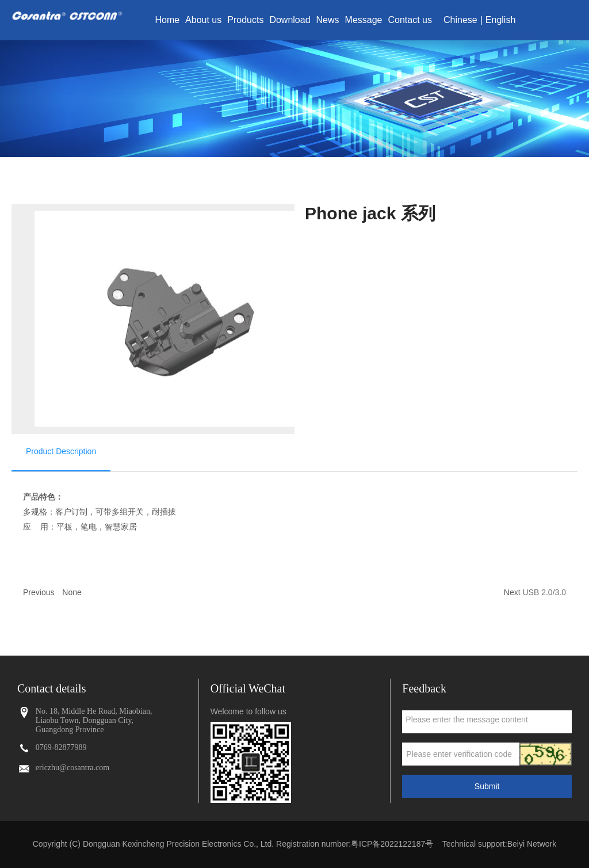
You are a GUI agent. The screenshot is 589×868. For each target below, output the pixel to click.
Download (290, 20)
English (500, 20)
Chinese (460, 20)
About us (203, 20)
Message (364, 20)
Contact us (410, 20)
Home (167, 20)
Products (245, 20)
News (328, 20)
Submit (487, 786)
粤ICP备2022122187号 (392, 844)
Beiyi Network (532, 844)
